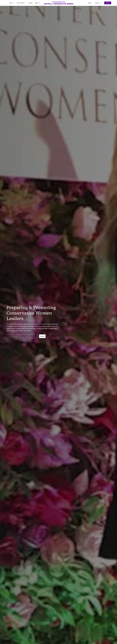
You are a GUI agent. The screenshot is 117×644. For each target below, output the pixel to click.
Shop (90, 3)
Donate (108, 3)
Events (31, 3)
